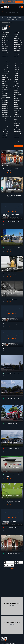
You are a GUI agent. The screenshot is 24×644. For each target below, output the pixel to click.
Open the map (18, 146)
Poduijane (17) (5, 134)
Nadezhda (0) (5, 104)
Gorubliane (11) (5, 68)
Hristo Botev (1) (5, 78)
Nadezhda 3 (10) (5, 110)
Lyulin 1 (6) (16, 66)
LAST (12, 565)
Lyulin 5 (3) (16, 74)
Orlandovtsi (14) (5, 124)
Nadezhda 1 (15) (5, 106)
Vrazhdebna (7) (17, 125)
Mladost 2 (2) (4, 91)
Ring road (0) (16, 91)
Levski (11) (16, 56)
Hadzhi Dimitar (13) (6, 72)
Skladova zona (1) (17, 95)
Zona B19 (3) (16, 137)
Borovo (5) (4, 42)
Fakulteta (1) (4, 60)
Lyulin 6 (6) (16, 76)
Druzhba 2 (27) (5, 56)
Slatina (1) (16, 97)
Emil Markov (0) (5, 58)
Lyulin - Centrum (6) (18, 64)
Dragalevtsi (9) (5, 52)
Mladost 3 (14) (5, 93)
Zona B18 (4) (16, 135)
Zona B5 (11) (16, 139)
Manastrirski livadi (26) (6, 87)
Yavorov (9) (16, 127)
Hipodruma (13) (5, 74)
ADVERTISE (8, 20)
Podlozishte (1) (5, 132)
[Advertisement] (12, 584)
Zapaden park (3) (17, 133)
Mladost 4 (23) (5, 95)
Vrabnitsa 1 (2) (17, 123)
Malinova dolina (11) (6, 85)
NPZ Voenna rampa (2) (6, 116)
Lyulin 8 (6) (16, 80)
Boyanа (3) (4, 44)
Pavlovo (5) (4, 130)
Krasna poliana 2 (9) (18, 42)
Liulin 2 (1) (16, 58)
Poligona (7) (4, 136)
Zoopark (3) (16, 143)
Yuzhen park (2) (17, 129)
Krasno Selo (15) (17, 46)
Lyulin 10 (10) (17, 68)
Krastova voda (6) (17, 48)
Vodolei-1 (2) (16, 121)
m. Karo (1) (16, 82)
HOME (3, 18)
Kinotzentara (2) (17, 38)
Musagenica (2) (5, 102)
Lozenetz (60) (17, 62)
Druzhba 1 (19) (5, 54)
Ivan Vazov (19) (17, 33)
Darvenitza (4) (5, 48)
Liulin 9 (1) (16, 60)
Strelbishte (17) (17, 102)
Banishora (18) (5, 36)
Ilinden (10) (4, 82)
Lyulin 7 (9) (16, 78)
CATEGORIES (9, 18)
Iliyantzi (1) (4, 84)
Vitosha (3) (16, 119)
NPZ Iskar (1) (4, 114)
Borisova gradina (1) (6, 40)
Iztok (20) (16, 36)
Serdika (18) (16, 93)
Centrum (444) (5, 46)
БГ (20, 7)
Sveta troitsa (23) (17, 108)
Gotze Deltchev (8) (6, 70)
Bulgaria (9, 22)
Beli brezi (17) (5, 38)
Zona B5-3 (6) (17, 141)
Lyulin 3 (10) (16, 70)
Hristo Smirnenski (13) (6, 80)
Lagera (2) (16, 52)
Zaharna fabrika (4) (18, 131)
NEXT (8, 565)
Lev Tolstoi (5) (17, 54)
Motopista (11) (5, 101)
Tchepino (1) (16, 112)
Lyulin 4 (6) (16, 72)
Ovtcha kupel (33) (5, 126)
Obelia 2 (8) (4, 120)
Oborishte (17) (5, 122)
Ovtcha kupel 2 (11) (6, 128)
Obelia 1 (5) (4, 118)
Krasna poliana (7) (17, 40)
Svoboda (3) (16, 110)
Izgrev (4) (16, 35)
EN (22, 7)
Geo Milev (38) (5, 64)
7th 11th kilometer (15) (6, 33)
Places (15, 18)
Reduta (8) (16, 89)
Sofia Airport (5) (17, 101)
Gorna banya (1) (5, 66)
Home (3, 22)
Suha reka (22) (17, 106)
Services (20, 18)
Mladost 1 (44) (5, 89)
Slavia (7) (16, 99)
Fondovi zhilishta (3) (6, 62)
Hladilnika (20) (5, 76)
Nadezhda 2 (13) (5, 108)
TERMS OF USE (15, 20)
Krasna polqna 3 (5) (18, 44)
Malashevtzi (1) (17, 84)
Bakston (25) (4, 35)
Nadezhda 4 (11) (5, 112)
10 (5, 565)
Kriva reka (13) (17, 50)
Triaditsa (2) (16, 114)
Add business (19, 2)
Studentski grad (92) (18, 104)
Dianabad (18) (5, 50)
